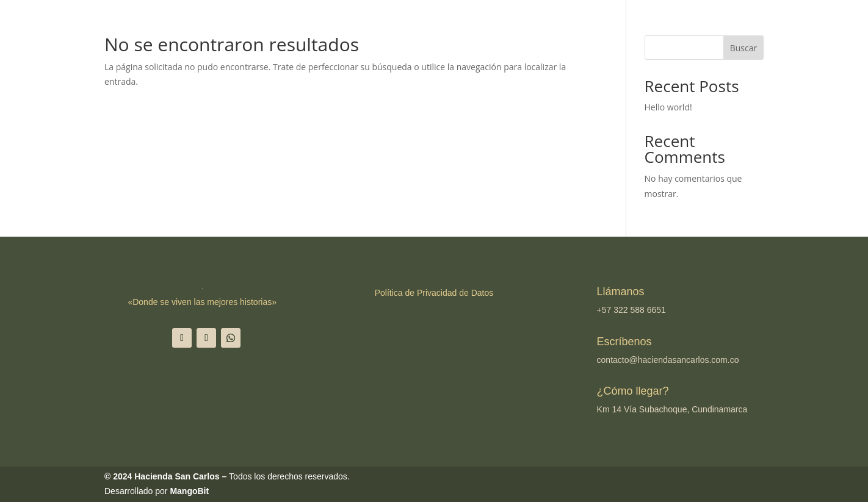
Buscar (744, 48)
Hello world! (668, 107)
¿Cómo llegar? (633, 391)
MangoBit (189, 491)
